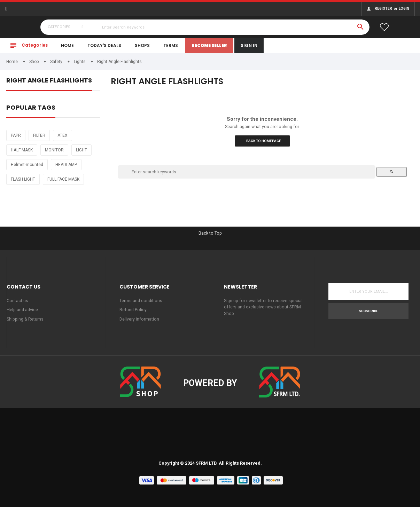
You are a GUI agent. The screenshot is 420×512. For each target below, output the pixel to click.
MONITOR (54, 153)
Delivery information (139, 324)
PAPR (16, 138)
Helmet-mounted (27, 167)
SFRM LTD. (207, 468)
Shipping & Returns (26, 324)
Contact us (17, 304)
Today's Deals (104, 48)
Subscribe (368, 315)
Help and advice (23, 314)
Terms (171, 48)
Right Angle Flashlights (49, 84)
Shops (142, 48)
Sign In (249, 48)
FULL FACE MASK (63, 182)
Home (67, 48)
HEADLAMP (66, 167)
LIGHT (81, 153)
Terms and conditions (141, 304)
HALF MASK (22, 153)
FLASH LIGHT (23, 182)
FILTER (39, 138)
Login (404, 9)
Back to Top (210, 237)
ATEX (63, 138)
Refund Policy (133, 314)
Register (383, 9)
